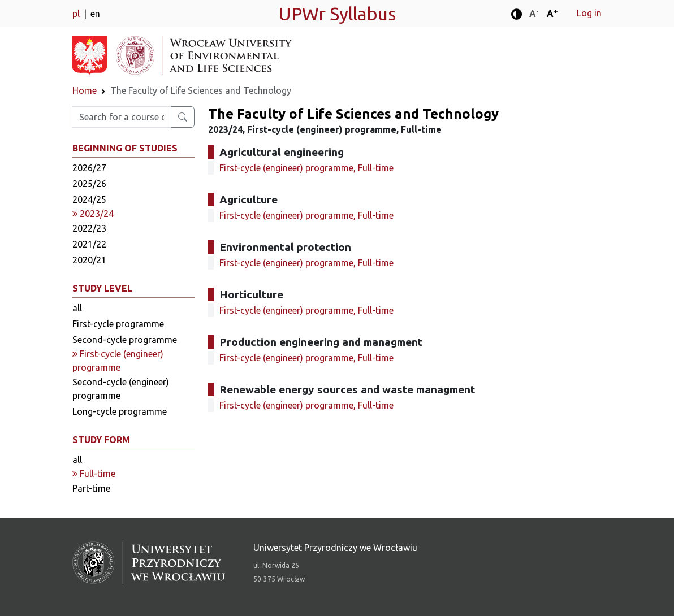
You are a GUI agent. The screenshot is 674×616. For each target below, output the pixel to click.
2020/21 (89, 260)
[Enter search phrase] (122, 117)
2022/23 (89, 228)
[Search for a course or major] (183, 117)
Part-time (91, 488)
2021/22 (89, 244)
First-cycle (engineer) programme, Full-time (306, 168)
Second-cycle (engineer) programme (121, 389)
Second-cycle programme (125, 340)
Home (85, 90)
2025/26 (89, 184)
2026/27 (89, 168)
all (77, 308)
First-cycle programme (118, 324)
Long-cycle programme (120, 411)
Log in (589, 13)
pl (77, 14)
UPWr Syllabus (337, 14)
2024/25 (89, 199)
